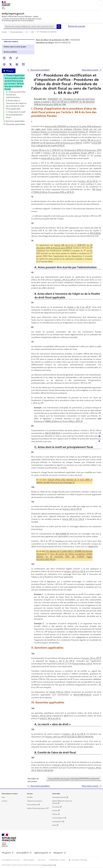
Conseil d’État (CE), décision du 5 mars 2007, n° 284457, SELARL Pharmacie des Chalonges (64, 481)
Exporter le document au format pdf (4, 58)
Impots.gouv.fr (57, 822)
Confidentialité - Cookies (57, 860)
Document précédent (40, 70)
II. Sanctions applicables (14, 121)
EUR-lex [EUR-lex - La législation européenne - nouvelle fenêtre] (55, 814)
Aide (3, 797)
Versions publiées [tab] (10, 52)
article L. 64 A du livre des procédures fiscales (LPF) (68, 153)
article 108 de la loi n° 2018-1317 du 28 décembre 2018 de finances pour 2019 (66, 141)
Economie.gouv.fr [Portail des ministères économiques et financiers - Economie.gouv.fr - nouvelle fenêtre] (58, 818)
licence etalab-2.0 (48, 865)
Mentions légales (29, 860)
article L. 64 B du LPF (73, 734)
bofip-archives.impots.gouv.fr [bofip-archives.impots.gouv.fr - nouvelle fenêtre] (37, 808)
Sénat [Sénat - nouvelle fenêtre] (54, 825)
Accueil (4, 32)
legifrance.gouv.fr (41, 853)
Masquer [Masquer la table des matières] (10, 71)
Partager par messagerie (23, 64)
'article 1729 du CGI (59, 692)
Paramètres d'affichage (79, 860)
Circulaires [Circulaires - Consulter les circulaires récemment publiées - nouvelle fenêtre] (56, 807)
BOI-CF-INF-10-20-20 (82, 695)
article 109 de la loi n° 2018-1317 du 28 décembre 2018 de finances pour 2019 (64, 246)
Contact (5, 801)
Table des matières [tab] (11, 42)
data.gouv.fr (58, 853)
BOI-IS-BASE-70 (62, 534)
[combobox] (30, 27)
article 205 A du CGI (50, 158)
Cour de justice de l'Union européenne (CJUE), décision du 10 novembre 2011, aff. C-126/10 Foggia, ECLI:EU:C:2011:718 (64, 557)
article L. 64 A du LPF (64, 280)
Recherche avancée (77, 26)
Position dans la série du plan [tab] (15, 47)
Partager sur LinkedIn (17, 64)
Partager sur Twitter (11, 64)
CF (27, 32)
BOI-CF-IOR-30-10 (53, 433)
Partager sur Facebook (4, 64)
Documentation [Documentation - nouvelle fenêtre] (32, 805)
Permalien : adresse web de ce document (17, 58)
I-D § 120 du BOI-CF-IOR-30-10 (80, 737)
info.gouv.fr (7, 853)
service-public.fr (23, 853)
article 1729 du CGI (81, 664)
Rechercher (59, 27)
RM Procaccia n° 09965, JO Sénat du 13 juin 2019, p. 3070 (68, 420)
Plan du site (42, 860)
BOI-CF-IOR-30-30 (45, 770)
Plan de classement (16, 32)
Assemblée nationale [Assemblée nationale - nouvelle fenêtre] (59, 797)
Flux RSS (30, 797)
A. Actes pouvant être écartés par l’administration (16, 95)
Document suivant (90, 70)
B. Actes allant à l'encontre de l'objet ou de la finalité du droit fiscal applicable (16, 105)
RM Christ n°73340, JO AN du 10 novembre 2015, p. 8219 (66, 191)
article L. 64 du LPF (87, 181)
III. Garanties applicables (14, 124)
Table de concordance (35, 801)
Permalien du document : (33, 780)
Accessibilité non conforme (11, 860)
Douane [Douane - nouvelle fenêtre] (55, 811)
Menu (100, 3)
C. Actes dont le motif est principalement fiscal (16, 115)
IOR (32, 32)
